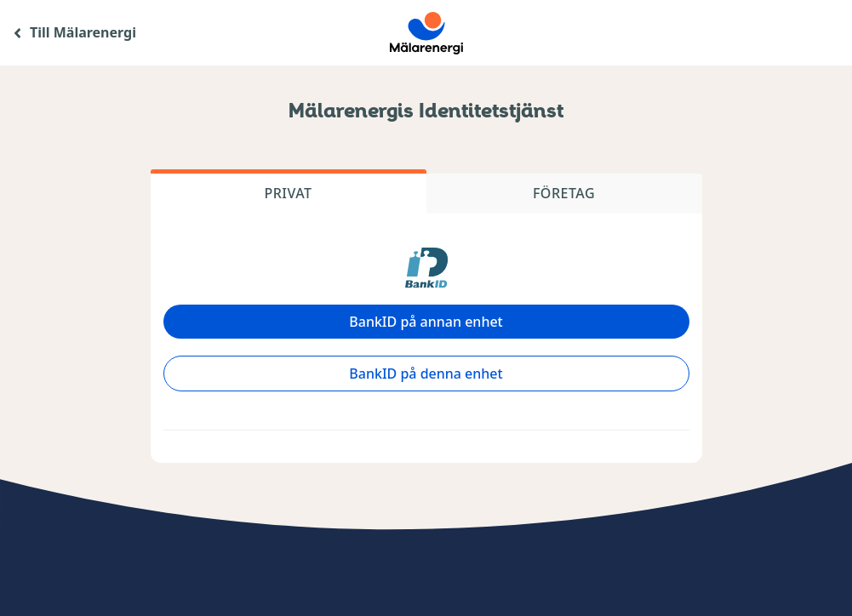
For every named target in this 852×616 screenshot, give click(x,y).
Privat (288, 193)
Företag (564, 193)
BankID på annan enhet (426, 322)
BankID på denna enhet (426, 374)
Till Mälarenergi (83, 32)
